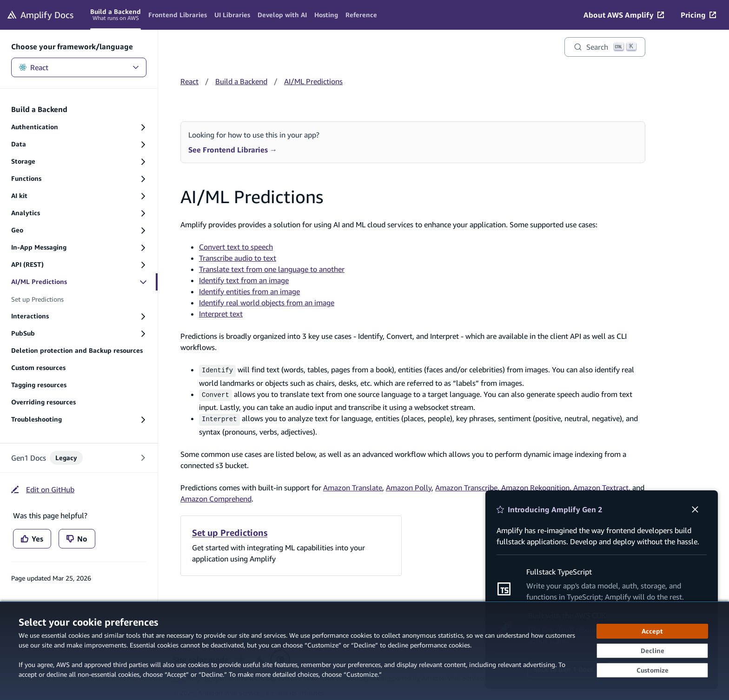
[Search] (605, 47)
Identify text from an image (244, 280)
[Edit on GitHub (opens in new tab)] (43, 489)
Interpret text (221, 314)
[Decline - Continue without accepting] (652, 651)
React (79, 67)
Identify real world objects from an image (267, 303)
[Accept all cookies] (652, 631)
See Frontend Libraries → (233, 150)
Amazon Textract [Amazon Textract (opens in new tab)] (601, 484)
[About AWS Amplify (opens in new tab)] (624, 15)
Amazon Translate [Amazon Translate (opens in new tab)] (353, 484)
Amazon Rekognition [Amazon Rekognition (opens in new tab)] (535, 484)
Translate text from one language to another (272, 269)
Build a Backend (241, 81)
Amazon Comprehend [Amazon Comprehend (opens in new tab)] (216, 495)
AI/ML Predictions (313, 81)
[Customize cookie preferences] (652, 670)
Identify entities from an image (249, 291)
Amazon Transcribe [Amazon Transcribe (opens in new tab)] (466, 484)
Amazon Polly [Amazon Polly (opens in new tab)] (409, 484)
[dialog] (364, 651)
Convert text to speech (236, 247)
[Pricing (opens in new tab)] (698, 15)
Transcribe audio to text (238, 258)
